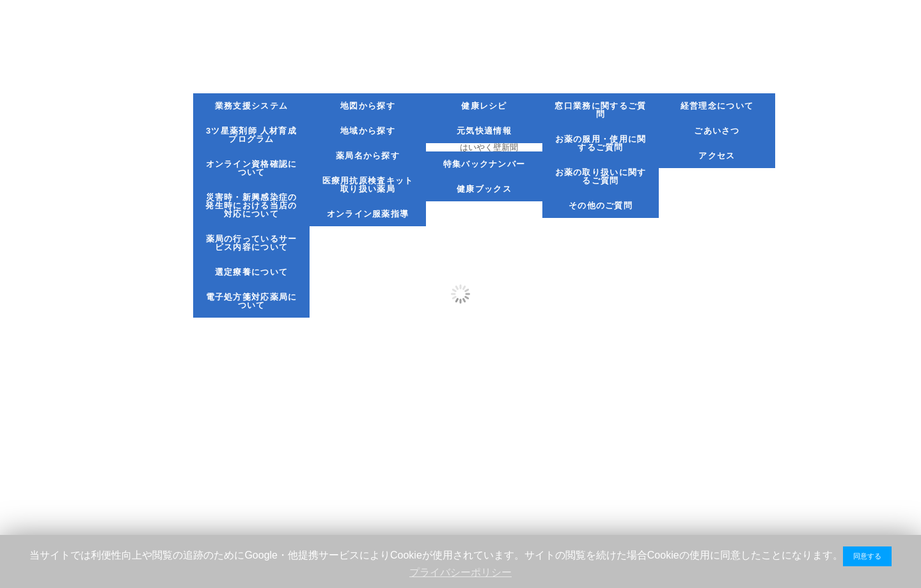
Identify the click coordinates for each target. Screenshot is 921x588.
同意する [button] (867, 556)
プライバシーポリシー (460, 572)
